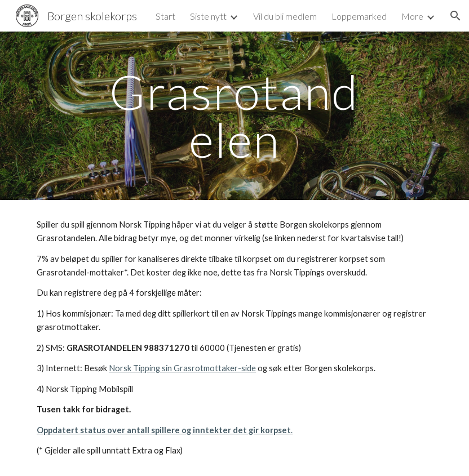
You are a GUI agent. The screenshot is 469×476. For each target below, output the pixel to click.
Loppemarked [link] (359, 16)
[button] (455, 16)
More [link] (412, 16)
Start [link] (165, 16)
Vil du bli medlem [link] (285, 16)
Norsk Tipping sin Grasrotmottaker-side (182, 368)
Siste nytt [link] (208, 16)
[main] (235, 116)
